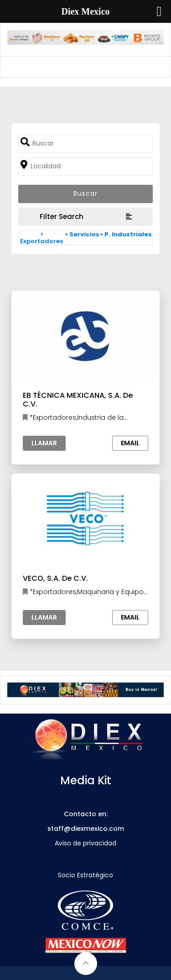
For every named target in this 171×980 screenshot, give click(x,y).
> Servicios (82, 234)
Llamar (44, 443)
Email (130, 443)
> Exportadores (41, 238)
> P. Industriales (126, 234)
